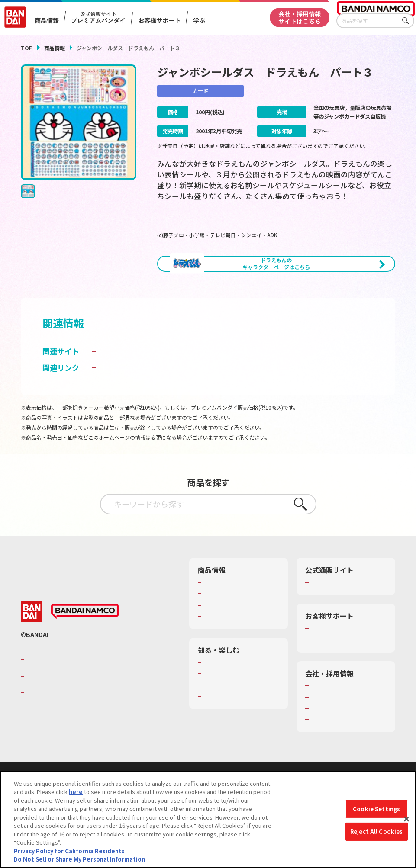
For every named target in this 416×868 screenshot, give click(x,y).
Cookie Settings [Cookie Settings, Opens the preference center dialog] (376, 809)
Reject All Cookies (376, 831)
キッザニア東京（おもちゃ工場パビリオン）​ (240, 723)
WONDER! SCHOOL (228, 696)
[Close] (406, 819)
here (76, 792)
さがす (408, 21)
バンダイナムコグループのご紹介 (79, 694)
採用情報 (322, 731)
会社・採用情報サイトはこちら (300, 17)
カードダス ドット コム (137, 385)
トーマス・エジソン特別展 (238, 708)
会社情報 (322, 720)
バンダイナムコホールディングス (79, 710)
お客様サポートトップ (339, 662)
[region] (208, 819)
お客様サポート (160, 21)
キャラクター (221, 639)
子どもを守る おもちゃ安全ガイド (154, 401)
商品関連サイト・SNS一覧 (237, 650)
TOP (27, 48)
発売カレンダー (224, 628)
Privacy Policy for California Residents (69, 851)
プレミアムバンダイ (337, 617)
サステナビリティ (334, 743)
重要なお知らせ (331, 674)
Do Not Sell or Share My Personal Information (79, 859)
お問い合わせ (328, 754)
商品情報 (55, 48)
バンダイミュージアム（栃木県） (240, 742)
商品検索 (215, 617)
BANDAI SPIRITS (53, 727)
